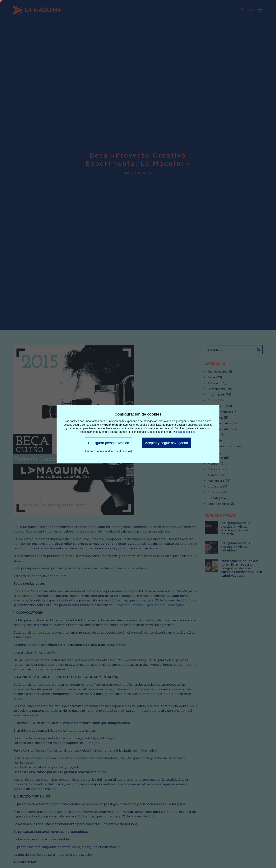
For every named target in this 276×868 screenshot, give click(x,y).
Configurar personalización (108, 443)
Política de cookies (184, 432)
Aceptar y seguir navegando (167, 443)
